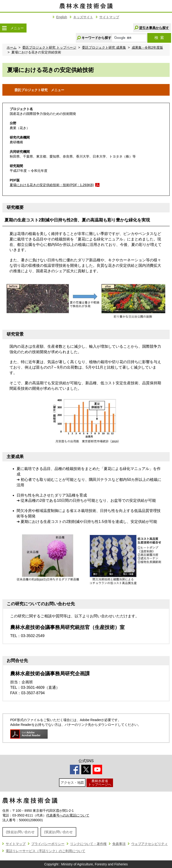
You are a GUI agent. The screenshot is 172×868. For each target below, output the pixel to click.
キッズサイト (83, 17)
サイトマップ (109, 17)
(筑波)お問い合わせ (58, 832)
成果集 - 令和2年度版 (147, 47)
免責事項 (119, 844)
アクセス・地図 (72, 783)
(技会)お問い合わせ (20, 832)
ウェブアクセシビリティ (149, 844)
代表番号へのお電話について (68, 815)
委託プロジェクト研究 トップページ (49, 47)
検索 (159, 38)
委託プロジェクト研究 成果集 (104, 47)
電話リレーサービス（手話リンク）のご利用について (45, 851)
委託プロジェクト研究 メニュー (46, 90)
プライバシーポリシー (48, 844)
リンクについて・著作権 (88, 844)
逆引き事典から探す (154, 28)
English (62, 17)
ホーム (12, 47)
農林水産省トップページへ (100, 783)
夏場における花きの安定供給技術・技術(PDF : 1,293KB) (52, 185)
